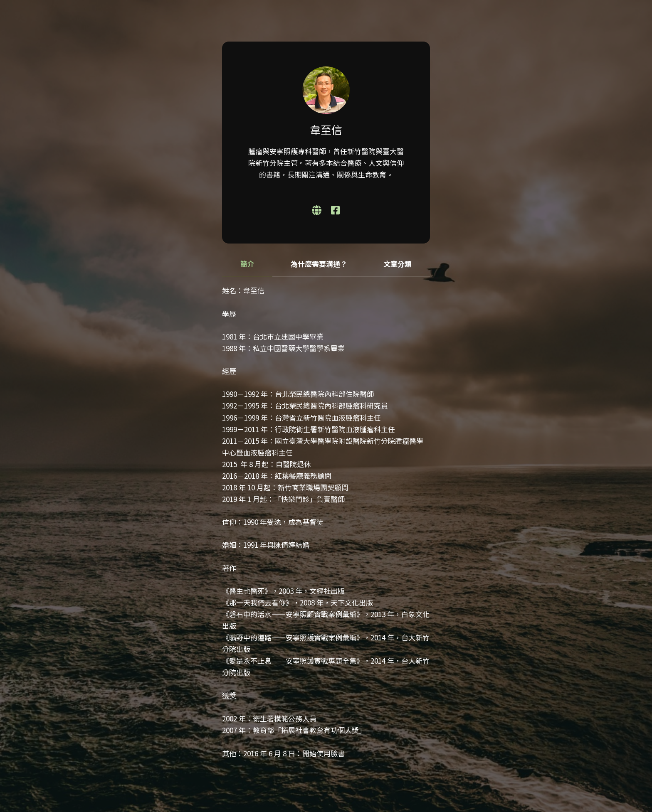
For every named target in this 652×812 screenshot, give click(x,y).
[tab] (247, 264)
